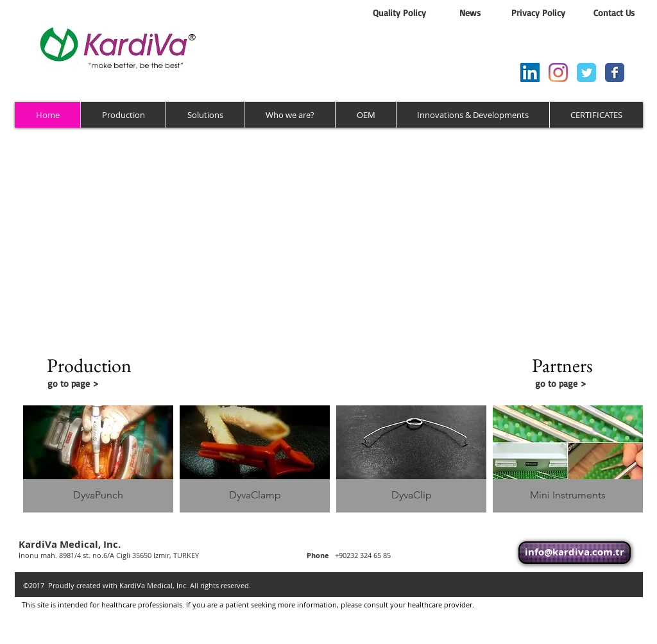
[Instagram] (558, 72)
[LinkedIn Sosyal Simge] (530, 72)
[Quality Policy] (399, 13)
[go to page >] (98, 384)
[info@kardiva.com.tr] (575, 553)
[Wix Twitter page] (586, 72)
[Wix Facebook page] (615, 72)
